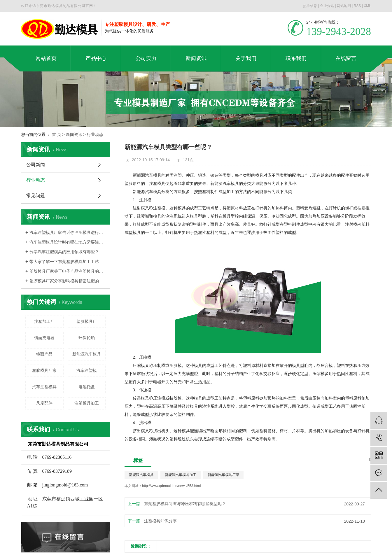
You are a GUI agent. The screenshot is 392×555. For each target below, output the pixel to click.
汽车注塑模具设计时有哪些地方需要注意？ (68, 242)
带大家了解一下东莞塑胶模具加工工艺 (64, 262)
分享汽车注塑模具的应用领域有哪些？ (64, 252)
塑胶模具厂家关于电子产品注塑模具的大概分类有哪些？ (68, 271)
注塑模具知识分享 (160, 521)
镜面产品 (44, 354)
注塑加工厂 (44, 321)
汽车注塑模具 (44, 387)
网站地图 (344, 6)
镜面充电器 (44, 338)
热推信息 (310, 6)
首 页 (57, 134)
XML (367, 6)
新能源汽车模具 (87, 354)
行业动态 (95, 134)
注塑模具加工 (87, 403)
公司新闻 (36, 165)
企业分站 (327, 6)
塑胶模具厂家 (44, 370)
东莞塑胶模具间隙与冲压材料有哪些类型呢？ (185, 504)
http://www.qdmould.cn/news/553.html (171, 486)
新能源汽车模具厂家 (223, 475)
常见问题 (36, 196)
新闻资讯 (74, 134)
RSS (357, 6)
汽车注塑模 (87, 370)
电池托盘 (87, 387)
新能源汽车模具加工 (181, 475)
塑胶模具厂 (87, 321)
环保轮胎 (87, 338)
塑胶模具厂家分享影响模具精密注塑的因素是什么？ (68, 281)
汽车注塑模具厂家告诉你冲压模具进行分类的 (68, 232)
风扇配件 (44, 403)
